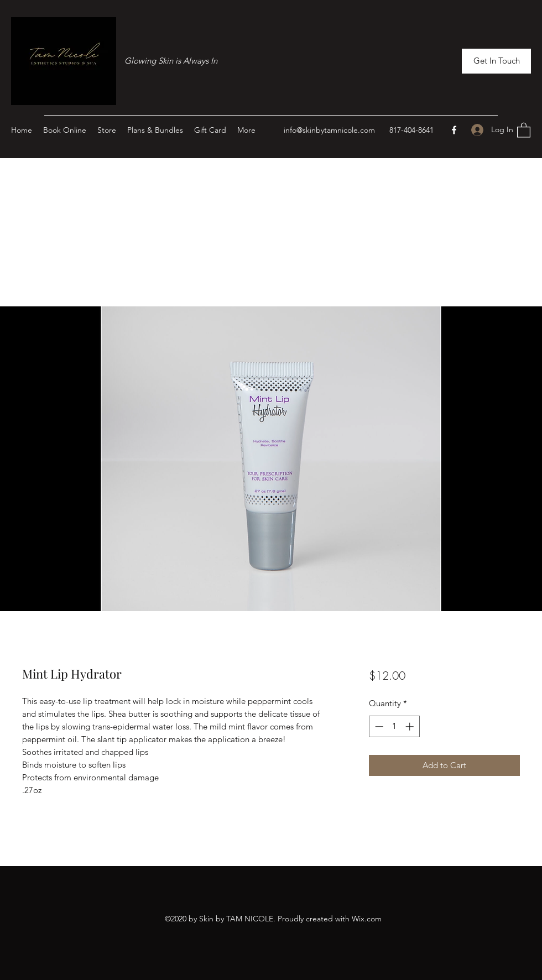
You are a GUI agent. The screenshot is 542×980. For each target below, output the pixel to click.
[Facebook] (454, 130)
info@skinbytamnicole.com (329, 130)
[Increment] (411, 726)
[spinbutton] (394, 726)
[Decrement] (378, 726)
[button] (496, 61)
